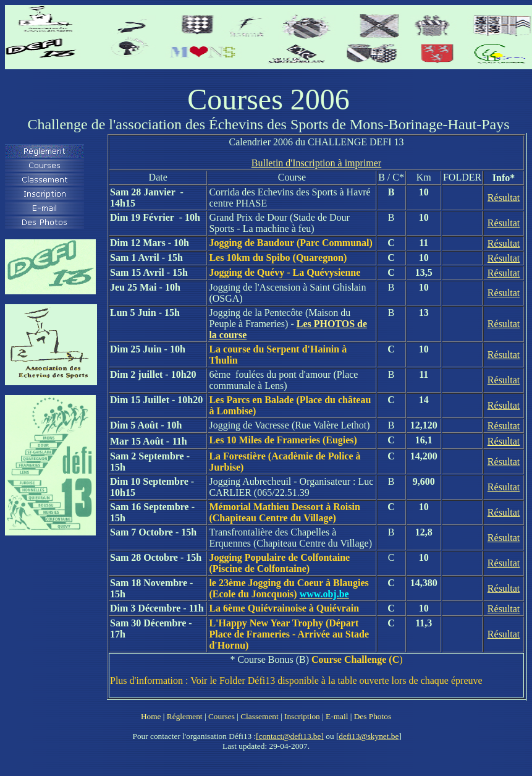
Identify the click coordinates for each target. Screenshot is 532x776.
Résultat (504, 198)
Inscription (302, 716)
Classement (259, 716)
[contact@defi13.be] (290, 736)
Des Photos (373, 716)
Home (151, 716)
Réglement (185, 716)
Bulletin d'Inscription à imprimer (316, 163)
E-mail (337, 716)
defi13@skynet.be (369, 736)
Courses (222, 716)
